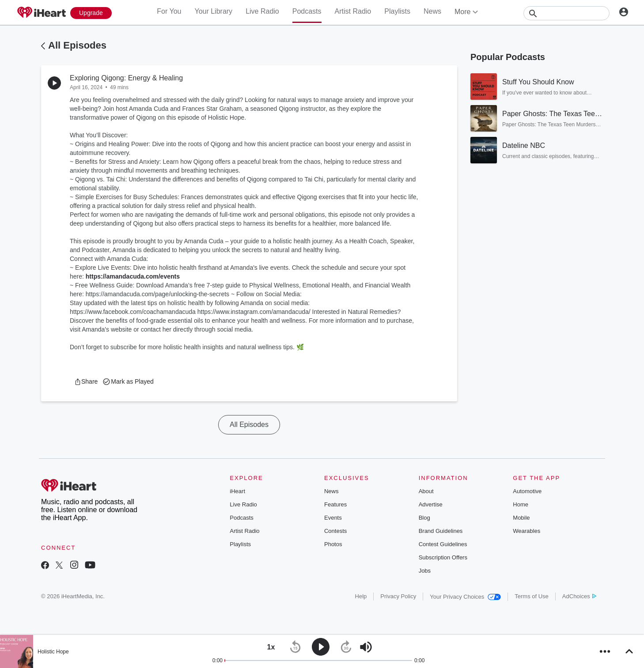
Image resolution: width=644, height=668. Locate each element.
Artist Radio (353, 11)
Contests (335, 531)
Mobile (521, 518)
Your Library (213, 11)
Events (333, 518)
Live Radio (262, 11)
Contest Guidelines (443, 544)
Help (361, 596)
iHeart (237, 491)
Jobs (425, 571)
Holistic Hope (53, 652)
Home (521, 504)
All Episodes (77, 45)
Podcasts (307, 11)
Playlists (397, 11)
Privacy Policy (398, 596)
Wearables (527, 531)
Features (335, 504)
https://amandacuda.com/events (133, 276)
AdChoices (579, 596)
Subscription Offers (443, 557)
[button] (86, 381)
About (426, 491)
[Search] (566, 13)
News (432, 11)
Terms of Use (532, 596)
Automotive (527, 491)
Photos (333, 544)
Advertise (431, 504)
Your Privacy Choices (465, 597)
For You (169, 11)
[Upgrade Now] (91, 13)
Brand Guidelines (441, 531)
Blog (424, 518)
